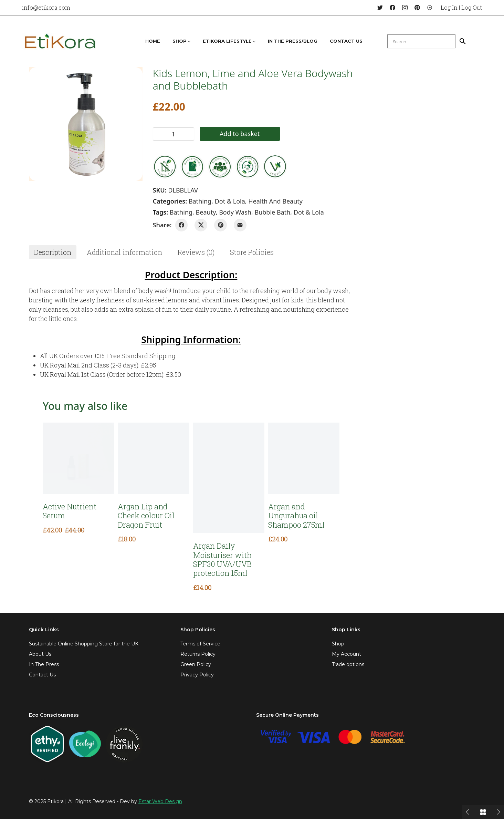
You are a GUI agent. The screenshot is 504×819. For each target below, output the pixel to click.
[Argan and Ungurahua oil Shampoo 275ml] (304, 458)
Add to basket (240, 134)
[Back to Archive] (483, 812)
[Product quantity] (174, 134)
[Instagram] (405, 8)
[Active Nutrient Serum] (78, 458)
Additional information (124, 252)
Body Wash (235, 212)
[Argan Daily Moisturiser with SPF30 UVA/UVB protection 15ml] (229, 478)
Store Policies (252, 252)
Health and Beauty (275, 201)
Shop (338, 644)
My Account (346, 654)
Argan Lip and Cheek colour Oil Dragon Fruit (146, 516)
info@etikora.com (46, 7)
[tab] (53, 252)
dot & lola (309, 212)
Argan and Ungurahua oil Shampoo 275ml (296, 516)
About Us (40, 654)
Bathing (200, 201)
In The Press (44, 664)
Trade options (348, 664)
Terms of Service (200, 644)
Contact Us (42, 675)
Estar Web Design (160, 801)
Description (53, 252)
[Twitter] (380, 8)
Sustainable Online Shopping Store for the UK (84, 644)
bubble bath (272, 212)
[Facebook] (392, 8)
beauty (206, 212)
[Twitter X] (201, 225)
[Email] (240, 225)
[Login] (430, 8)
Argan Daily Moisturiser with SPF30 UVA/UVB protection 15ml (222, 560)
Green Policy (196, 664)
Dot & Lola (230, 201)
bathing (181, 212)
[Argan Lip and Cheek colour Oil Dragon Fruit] (153, 458)
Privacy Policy (197, 675)
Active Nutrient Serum (70, 511)
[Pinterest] (417, 8)
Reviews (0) (196, 252)
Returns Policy (198, 654)
